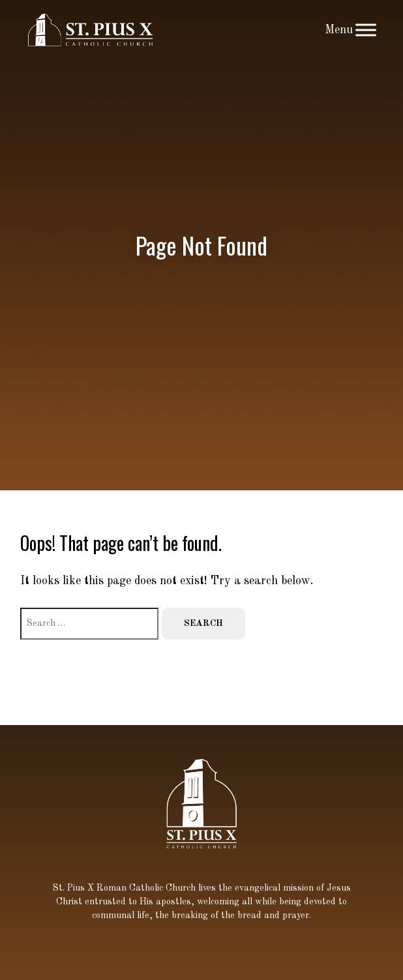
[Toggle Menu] (366, 30)
